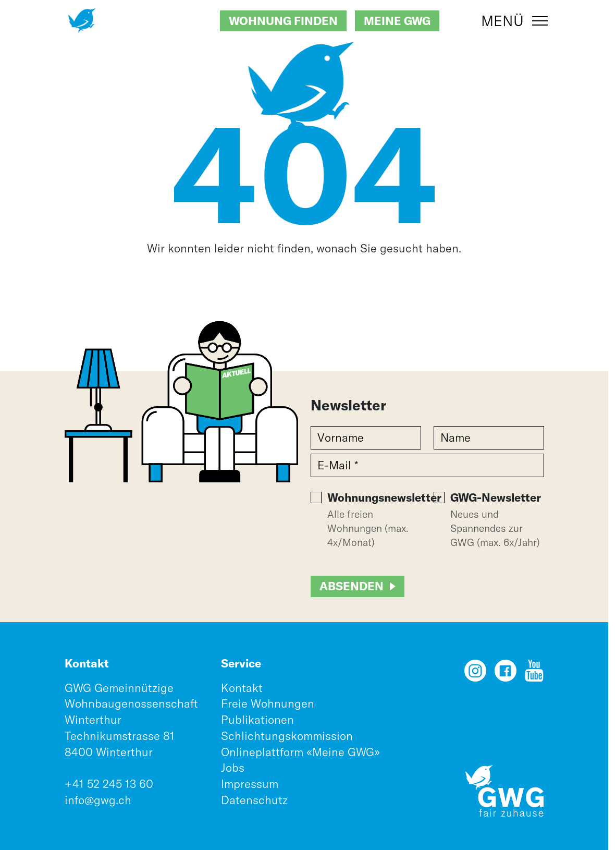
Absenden (352, 586)
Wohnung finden (283, 21)
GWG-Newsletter (496, 497)
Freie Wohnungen (268, 703)
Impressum (250, 784)
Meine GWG (397, 21)
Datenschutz (254, 800)
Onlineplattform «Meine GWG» (300, 752)
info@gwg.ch (98, 800)
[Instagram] (475, 674)
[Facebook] (506, 674)
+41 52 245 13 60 (109, 784)
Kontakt (242, 688)
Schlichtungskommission (287, 736)
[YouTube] (534, 674)
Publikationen (257, 720)
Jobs (233, 768)
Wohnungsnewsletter (384, 497)
